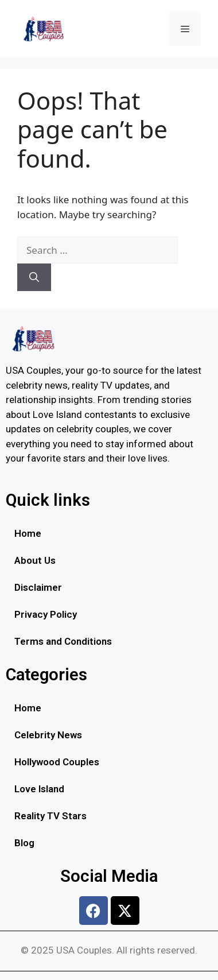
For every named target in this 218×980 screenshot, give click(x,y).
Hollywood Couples (57, 762)
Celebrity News (48, 735)
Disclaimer (38, 587)
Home (28, 533)
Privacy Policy (46, 614)
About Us (35, 560)
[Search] (34, 277)
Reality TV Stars (50, 816)
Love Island (39, 789)
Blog (24, 843)
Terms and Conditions (63, 641)
